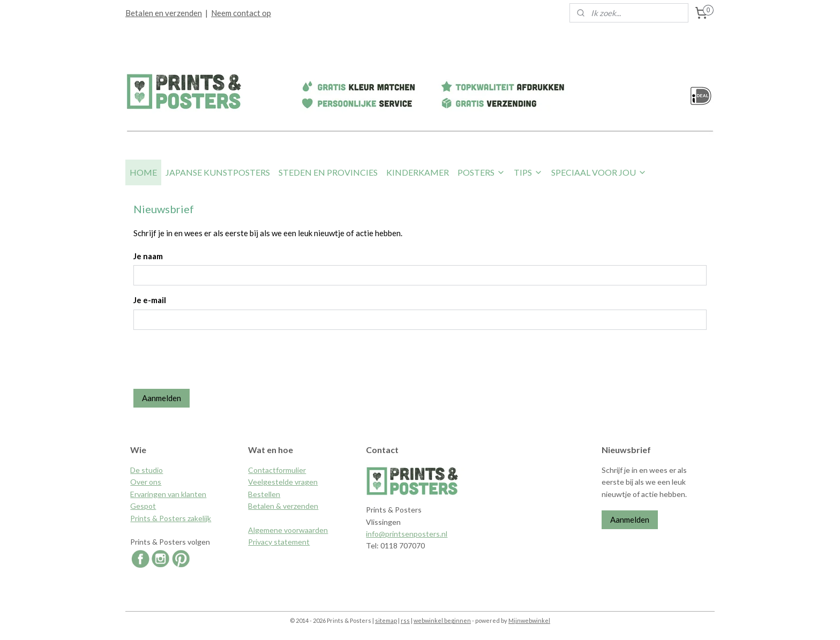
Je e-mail (150, 300)
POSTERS (481, 172)
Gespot (143, 506)
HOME (143, 172)
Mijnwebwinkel (529, 620)
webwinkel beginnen (442, 620)
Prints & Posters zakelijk (171, 518)
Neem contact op (241, 13)
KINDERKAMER (418, 172)
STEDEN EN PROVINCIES (328, 172)
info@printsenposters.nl (407, 534)
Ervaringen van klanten (168, 494)
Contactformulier (277, 470)
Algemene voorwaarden (288, 530)
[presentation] (215, 359)
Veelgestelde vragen (283, 482)
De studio (147, 470)
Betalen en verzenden (164, 13)
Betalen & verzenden (283, 506)
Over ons (146, 482)
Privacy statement (279, 542)
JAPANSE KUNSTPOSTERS (218, 172)
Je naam (148, 256)
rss (405, 620)
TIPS (528, 172)
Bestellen (264, 494)
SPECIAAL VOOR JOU (599, 172)
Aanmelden (162, 398)
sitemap (386, 620)
